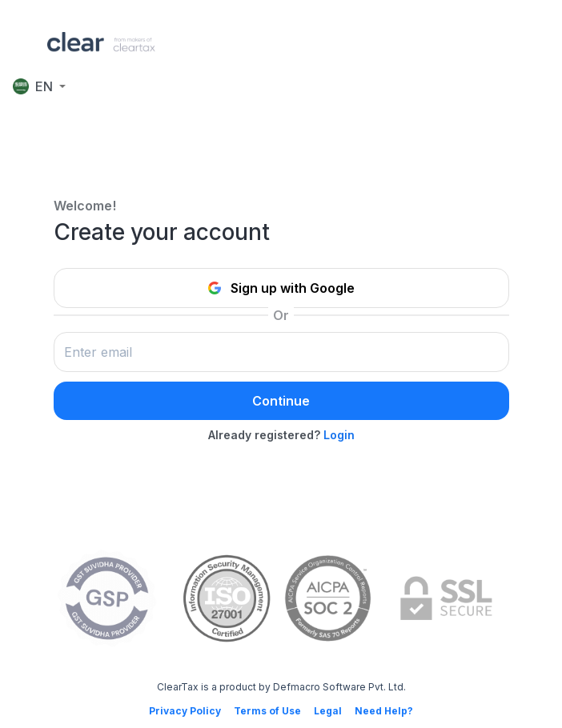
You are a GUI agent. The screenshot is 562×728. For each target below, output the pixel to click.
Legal (328, 711)
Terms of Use (267, 711)
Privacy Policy (185, 711)
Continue (281, 401)
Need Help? (384, 711)
